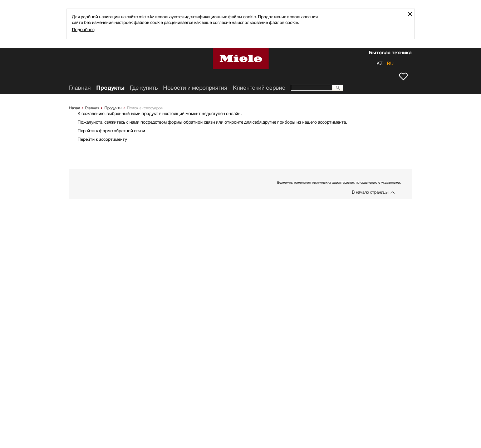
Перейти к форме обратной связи (111, 131)
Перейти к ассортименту (102, 139)
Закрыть (413, 14)
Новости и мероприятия (195, 88)
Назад (75, 108)
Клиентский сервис (259, 88)
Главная (92, 108)
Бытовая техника (390, 53)
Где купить (144, 88)
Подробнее (83, 29)
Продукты (113, 108)
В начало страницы (370, 192)
